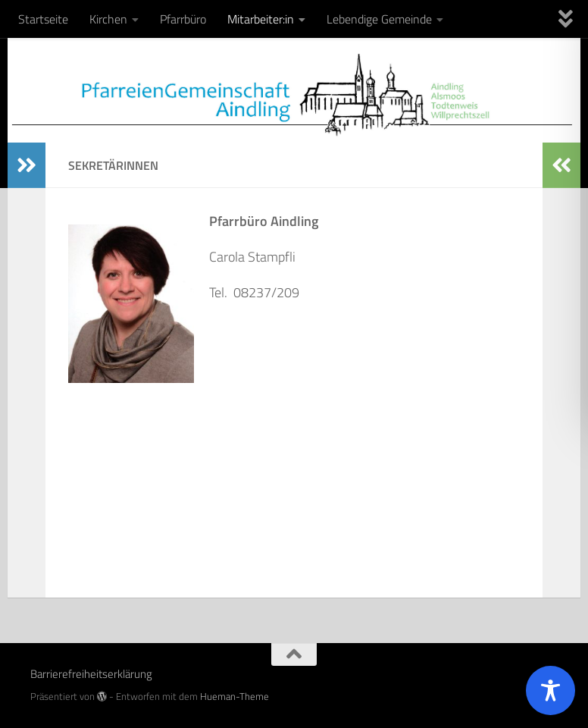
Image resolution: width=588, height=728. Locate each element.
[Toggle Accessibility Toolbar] (550, 690)
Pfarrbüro (183, 19)
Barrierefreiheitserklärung (91, 674)
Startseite (43, 19)
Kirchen (108, 19)
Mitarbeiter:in (261, 19)
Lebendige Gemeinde (379, 19)
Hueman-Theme (235, 696)
